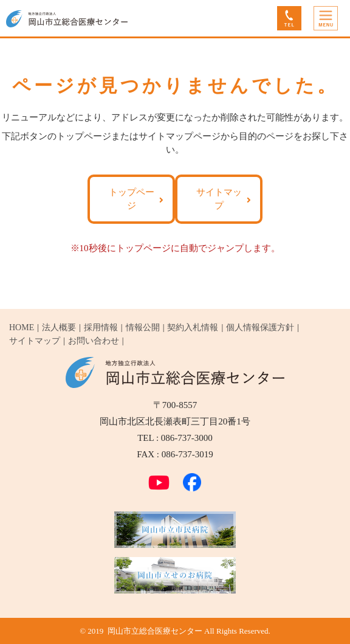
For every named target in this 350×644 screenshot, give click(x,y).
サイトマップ (219, 199)
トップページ (132, 199)
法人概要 (59, 327)
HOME (22, 327)
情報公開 (143, 327)
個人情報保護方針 (260, 327)
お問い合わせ (94, 341)
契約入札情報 (193, 327)
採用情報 (101, 327)
